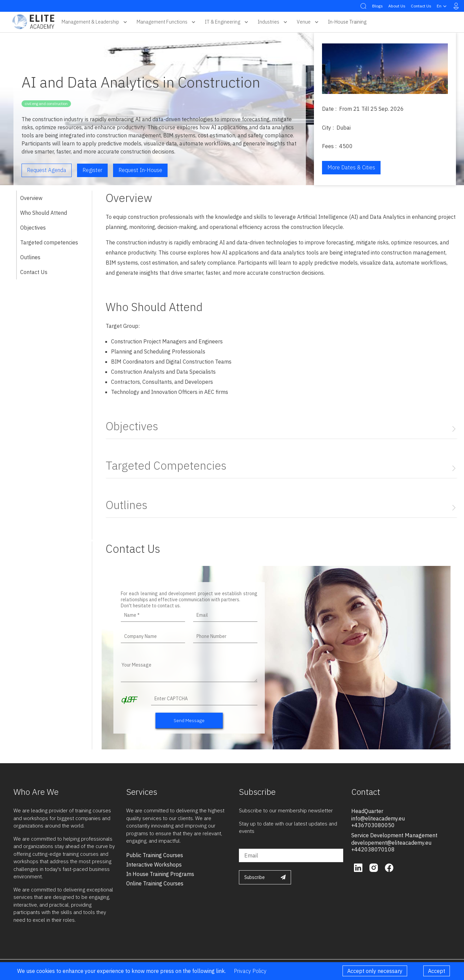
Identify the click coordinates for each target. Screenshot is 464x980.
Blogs (378, 6)
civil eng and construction (46, 104)
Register (92, 170)
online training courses (155, 883)
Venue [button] (308, 22)
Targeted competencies (49, 242)
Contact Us (421, 6)
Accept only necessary (375, 971)
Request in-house (140, 170)
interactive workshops (154, 865)
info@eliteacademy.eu (378, 818)
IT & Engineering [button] (227, 22)
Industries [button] (273, 22)
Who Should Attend (44, 213)
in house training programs (160, 874)
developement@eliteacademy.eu (391, 843)
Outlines (30, 257)
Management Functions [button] (167, 22)
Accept (437, 971)
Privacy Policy (250, 971)
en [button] (442, 6)
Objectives (33, 228)
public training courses (155, 855)
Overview (31, 198)
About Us (397, 6)
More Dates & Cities (351, 167)
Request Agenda (47, 170)
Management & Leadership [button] (95, 22)
